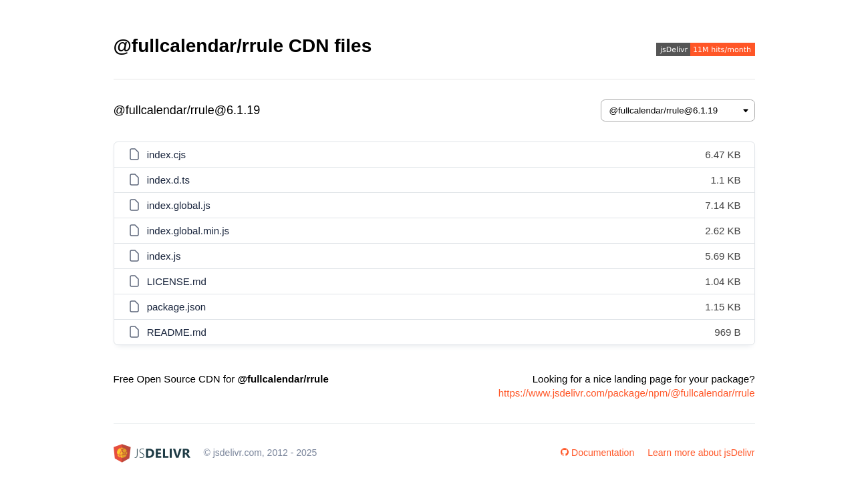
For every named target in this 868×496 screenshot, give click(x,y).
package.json (176, 307)
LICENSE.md (177, 281)
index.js (164, 256)
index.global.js (179, 205)
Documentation (597, 453)
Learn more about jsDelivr (701, 453)
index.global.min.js (188, 231)
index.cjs (166, 155)
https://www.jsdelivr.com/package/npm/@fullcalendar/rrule (627, 393)
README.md (177, 332)
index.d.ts (168, 180)
